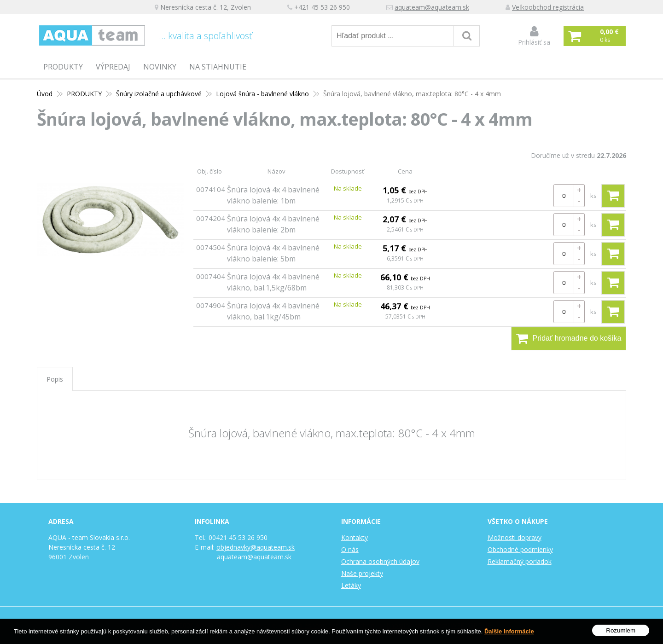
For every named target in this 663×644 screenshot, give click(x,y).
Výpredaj (113, 67)
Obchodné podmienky (520, 549)
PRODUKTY (63, 67)
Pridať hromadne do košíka (569, 338)
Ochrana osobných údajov (380, 561)
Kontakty (355, 537)
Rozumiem (621, 633)
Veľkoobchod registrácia (548, 7)
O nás (350, 549)
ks (593, 196)
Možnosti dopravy (515, 537)
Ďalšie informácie (509, 634)
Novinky (160, 67)
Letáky (351, 585)
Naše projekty (362, 573)
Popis (55, 379)
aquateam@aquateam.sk (432, 7)
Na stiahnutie (218, 67)
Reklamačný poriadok (520, 561)
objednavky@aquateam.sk (256, 547)
